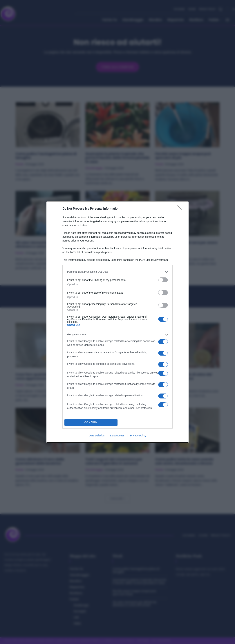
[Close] (181, 209)
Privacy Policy (138, 436)
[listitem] (117, 272)
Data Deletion (97, 436)
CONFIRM (91, 422)
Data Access (117, 436)
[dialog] (117, 322)
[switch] (163, 280)
